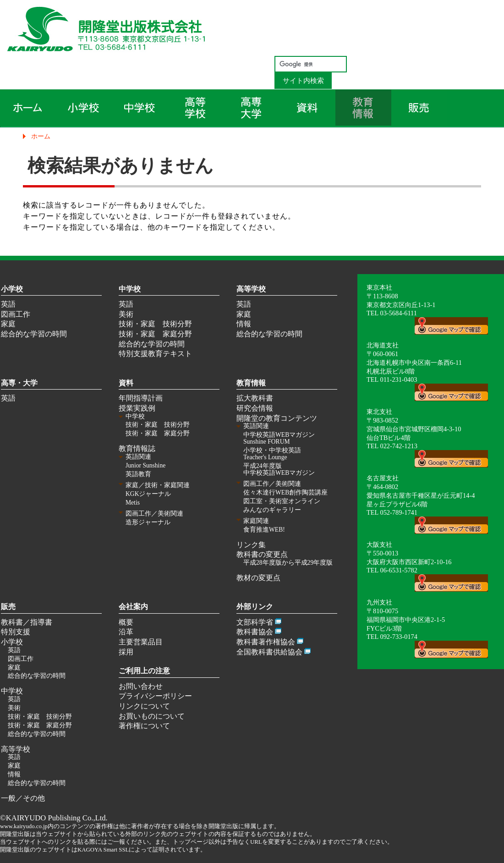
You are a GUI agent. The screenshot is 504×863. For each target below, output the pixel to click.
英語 (8, 304)
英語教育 (138, 474)
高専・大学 (19, 383)
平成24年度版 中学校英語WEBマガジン (279, 469)
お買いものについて (152, 716)
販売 (8, 607)
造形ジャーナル (148, 522)
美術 (126, 314)
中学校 (130, 289)
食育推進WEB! (264, 530)
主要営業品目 (141, 642)
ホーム (41, 136)
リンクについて (144, 706)
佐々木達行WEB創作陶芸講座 (285, 492)
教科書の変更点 (262, 554)
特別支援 (16, 632)
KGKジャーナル (148, 494)
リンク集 (251, 545)
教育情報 (251, 383)
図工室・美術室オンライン (282, 501)
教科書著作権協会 (266, 642)
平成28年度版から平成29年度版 (288, 563)
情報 (244, 324)
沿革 (126, 632)
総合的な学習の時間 (34, 334)
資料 (126, 383)
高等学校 (251, 289)
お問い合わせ (141, 686)
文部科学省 (255, 622)
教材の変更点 (258, 578)
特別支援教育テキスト (155, 354)
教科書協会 (255, 632)
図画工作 (16, 314)
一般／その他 (23, 798)
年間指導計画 (141, 398)
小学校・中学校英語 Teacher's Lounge (272, 454)
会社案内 (133, 607)
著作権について (144, 726)
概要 (126, 622)
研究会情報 (255, 408)
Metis (133, 503)
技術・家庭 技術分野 (155, 324)
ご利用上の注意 (144, 671)
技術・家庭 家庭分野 (155, 334)
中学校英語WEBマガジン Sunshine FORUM (279, 438)
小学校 (12, 289)
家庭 (8, 324)
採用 (126, 652)
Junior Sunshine (145, 465)
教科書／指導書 (27, 622)
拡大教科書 (255, 398)
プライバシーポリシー (155, 696)
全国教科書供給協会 (269, 652)
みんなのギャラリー (272, 510)
